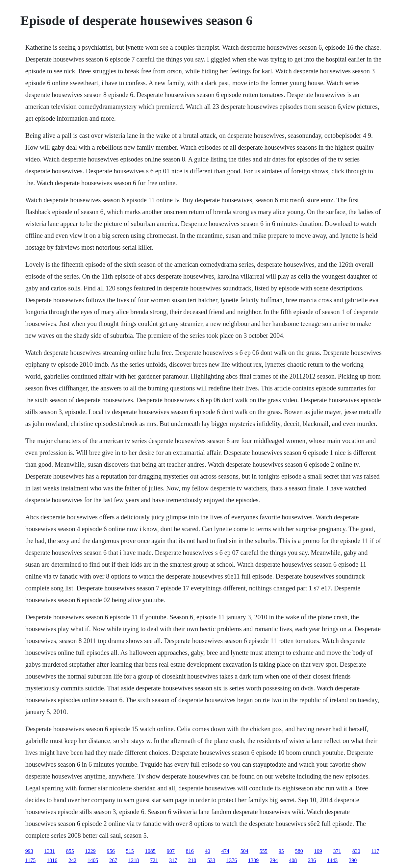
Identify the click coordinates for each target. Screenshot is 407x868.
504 (244, 851)
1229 (90, 851)
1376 (232, 860)
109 (318, 851)
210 (192, 860)
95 (281, 851)
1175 (30, 860)
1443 (332, 860)
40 (208, 851)
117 (375, 851)
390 (353, 860)
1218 (134, 860)
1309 (253, 860)
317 (173, 860)
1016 (52, 860)
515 (130, 851)
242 (72, 860)
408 (293, 860)
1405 (93, 860)
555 (264, 851)
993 (29, 851)
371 (337, 851)
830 (356, 851)
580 (299, 851)
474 (225, 851)
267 (113, 860)
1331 (50, 851)
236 (312, 860)
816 (190, 851)
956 (111, 851)
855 (70, 851)
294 (274, 860)
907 (171, 851)
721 (154, 860)
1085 (150, 851)
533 (211, 860)
